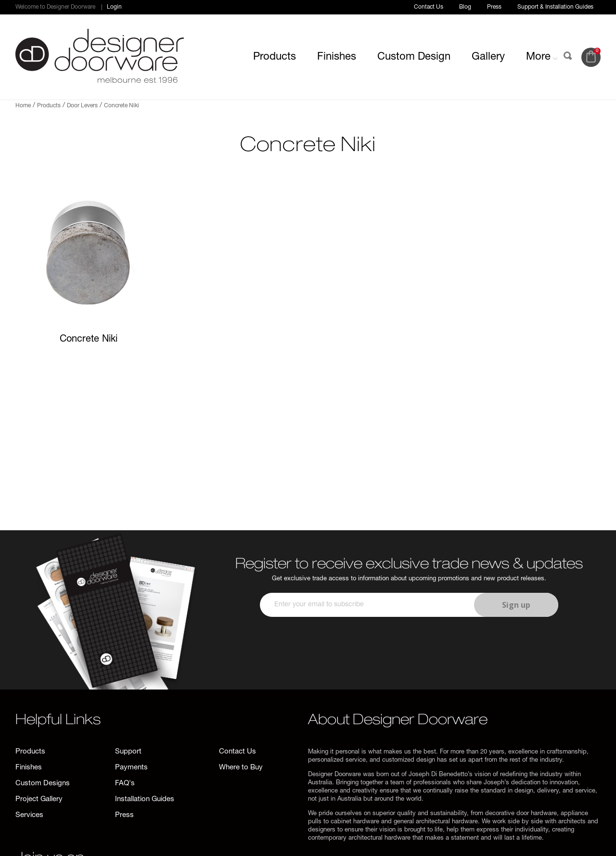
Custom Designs (43, 784)
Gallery (488, 57)
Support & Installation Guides (555, 7)
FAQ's (125, 784)
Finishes (337, 57)
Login (114, 7)
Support (128, 752)
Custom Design (414, 57)
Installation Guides (145, 799)
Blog (465, 7)
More (542, 57)
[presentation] (408, 645)
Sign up (516, 605)
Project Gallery (39, 799)
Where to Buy (241, 768)
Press (494, 7)
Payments (131, 768)
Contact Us (429, 7)
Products (275, 57)
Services (29, 815)
